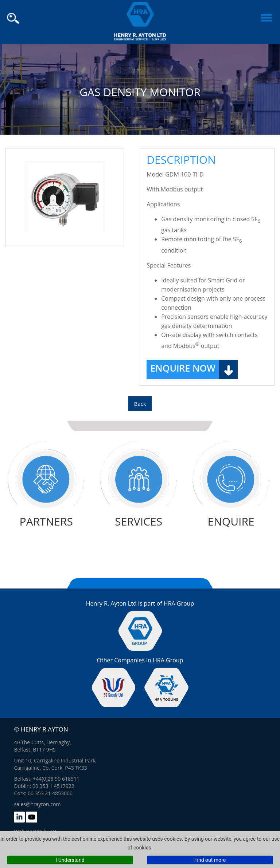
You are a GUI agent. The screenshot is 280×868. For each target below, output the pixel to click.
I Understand (70, 860)
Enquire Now (183, 368)
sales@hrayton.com (37, 804)
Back (140, 404)
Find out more (210, 860)
